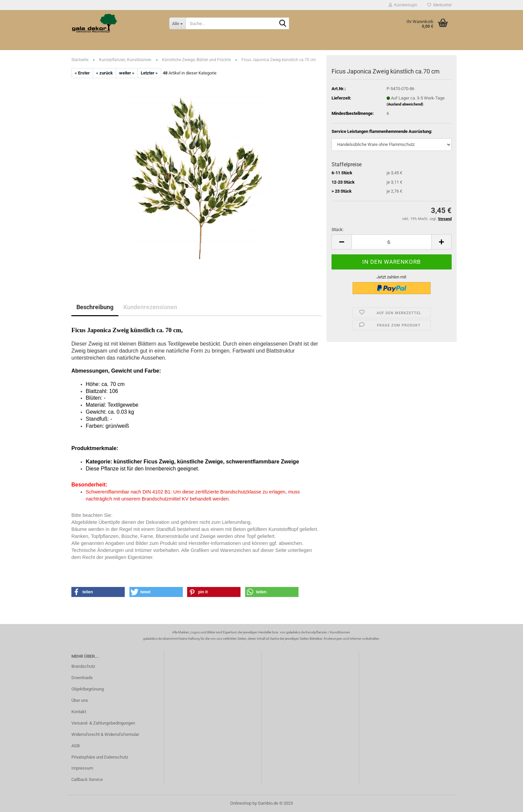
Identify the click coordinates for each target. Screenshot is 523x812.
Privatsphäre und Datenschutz (100, 757)
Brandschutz (83, 666)
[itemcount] (392, 242)
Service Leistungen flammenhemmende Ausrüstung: (382, 131)
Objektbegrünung (88, 689)
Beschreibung (95, 307)
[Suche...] (177, 23)
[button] (98, 592)
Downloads (82, 678)
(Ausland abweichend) (405, 104)
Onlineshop (241, 803)
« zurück (104, 73)
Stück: (338, 230)
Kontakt (79, 712)
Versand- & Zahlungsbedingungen (103, 723)
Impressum (82, 768)
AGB (76, 746)
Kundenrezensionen (150, 307)
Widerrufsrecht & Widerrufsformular (105, 734)
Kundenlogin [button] (403, 5)
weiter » (127, 73)
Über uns (80, 700)
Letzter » (149, 73)
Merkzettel (439, 5)
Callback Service (87, 779)
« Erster (82, 73)
